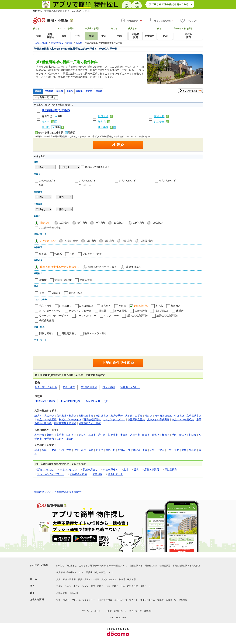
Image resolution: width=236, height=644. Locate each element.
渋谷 (84, 450)
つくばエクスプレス (114, 419)
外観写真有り (69, 333)
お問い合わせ (120, 611)
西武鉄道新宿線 (92, 419)
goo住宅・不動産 (39, 565)
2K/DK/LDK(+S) (88, 181)
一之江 (53, 450)
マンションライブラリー (51, 474)
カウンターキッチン (50, 311)
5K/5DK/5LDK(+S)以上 (99, 401)
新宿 (91, 450)
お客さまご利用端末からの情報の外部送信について (103, 566)
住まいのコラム (148, 600)
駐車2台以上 (86, 306)
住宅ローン (145, 586)
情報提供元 (165, 566)
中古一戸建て (110, 470)
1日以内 (91, 241)
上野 (169, 450)
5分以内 (82, 223)
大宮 (69, 450)
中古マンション (69, 470)
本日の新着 (71, 241)
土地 (126, 470)
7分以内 (100, 223)
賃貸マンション (109, 579)
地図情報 (183, 600)
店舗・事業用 (152, 470)
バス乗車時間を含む (50, 228)
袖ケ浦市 (113, 435)
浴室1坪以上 (161, 311)
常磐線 (148, 416)
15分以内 (139, 223)
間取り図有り (47, 333)
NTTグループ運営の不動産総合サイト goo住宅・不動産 (61, 11)
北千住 (99, 450)
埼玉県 (60, 91)
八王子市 (135, 435)
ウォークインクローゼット (54, 316)
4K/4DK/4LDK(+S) (71, 401)
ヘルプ (108, 611)
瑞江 (37, 450)
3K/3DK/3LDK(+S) (45, 401)
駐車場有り (65, 306)
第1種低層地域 (89, 387)
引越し (66, 600)
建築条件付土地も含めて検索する (60, 267)
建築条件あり (134, 267)
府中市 (102, 435)
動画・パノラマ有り (95, 333)
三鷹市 (92, 435)
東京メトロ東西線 (47, 419)
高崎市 (60, 435)
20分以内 (158, 223)
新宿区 (183, 435)
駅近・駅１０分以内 (46, 387)
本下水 (159, 306)
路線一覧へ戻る (46, 98)
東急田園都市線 (163, 416)
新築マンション (46, 470)
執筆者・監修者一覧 (167, 600)
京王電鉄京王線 (136, 419)
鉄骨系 (58, 254)
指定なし (45, 223)
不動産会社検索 (78, 474)
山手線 (139, 416)
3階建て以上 (75, 293)
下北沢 (161, 450)
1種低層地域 (141, 306)
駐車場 (122, 579)
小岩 (61, 450)
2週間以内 (147, 241)
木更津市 (39, 435)
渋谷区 (156, 435)
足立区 (82, 435)
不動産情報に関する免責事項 (68, 492)
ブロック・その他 (92, 254)
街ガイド (134, 600)
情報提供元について (43, 492)
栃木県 (89, 91)
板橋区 (166, 435)
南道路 (122, 306)
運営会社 (148, 611)
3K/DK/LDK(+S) (128, 181)
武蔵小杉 (110, 450)
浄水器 (103, 311)
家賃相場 (98, 474)
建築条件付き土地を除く (103, 267)
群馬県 (99, 91)
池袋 (76, 450)
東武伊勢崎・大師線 (122, 416)
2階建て (56, 293)
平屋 (42, 293)
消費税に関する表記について (100, 572)
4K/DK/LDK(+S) (168, 181)
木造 (72, 254)
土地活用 (74, 593)
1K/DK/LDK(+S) (48, 181)
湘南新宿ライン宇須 (90, 423)
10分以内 (119, 223)
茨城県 (79, 91)
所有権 (43, 280)
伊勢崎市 (49, 439)
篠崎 (44, 450)
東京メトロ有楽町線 (183, 419)
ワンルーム (85, 185)
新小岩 (193, 450)
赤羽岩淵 (47, 116)
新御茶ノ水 (124, 450)
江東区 (60, 439)
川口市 (193, 435)
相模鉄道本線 (86, 416)
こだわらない (48, 241)
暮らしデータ (115, 474)
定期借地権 (86, 280)
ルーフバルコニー (86, 316)
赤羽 (152, 450)
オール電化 (120, 311)
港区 (174, 435)
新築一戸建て (90, 470)
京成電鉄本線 (194, 416)
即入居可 (106, 306)
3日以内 (109, 241)
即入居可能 (109, 387)
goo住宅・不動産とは (67, 566)
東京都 (38, 91)
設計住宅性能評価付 (138, 316)
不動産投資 (171, 470)
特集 (58, 600)
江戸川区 (71, 435)
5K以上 (43, 185)
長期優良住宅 (47, 320)
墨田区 (70, 439)
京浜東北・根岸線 (66, 416)
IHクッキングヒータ (80, 311)
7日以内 (127, 241)
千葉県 (70, 91)
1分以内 (64, 223)
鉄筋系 (43, 254)
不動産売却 (62, 593)
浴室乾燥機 (141, 311)
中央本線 (179, 416)
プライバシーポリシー (92, 611)
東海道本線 (102, 416)
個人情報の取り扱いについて (70, 572)
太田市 (124, 435)
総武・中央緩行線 (44, 416)
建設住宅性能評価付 (168, 316)
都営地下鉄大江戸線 (65, 423)
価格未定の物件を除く (97, 167)
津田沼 (136, 450)
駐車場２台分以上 (130, 387)
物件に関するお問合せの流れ (144, 566)
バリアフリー (111, 316)
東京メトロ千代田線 (158, 419)
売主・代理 (45, 306)
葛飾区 (50, 435)
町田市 (146, 435)
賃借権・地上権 (63, 280)
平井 (177, 450)
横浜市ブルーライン (70, 419)
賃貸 (136, 470)
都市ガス (176, 306)
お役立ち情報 (37, 599)
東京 (145, 450)
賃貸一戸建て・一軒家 (89, 579)
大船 (184, 450)
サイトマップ (135, 611)
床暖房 (180, 311)
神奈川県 (49, 91)
